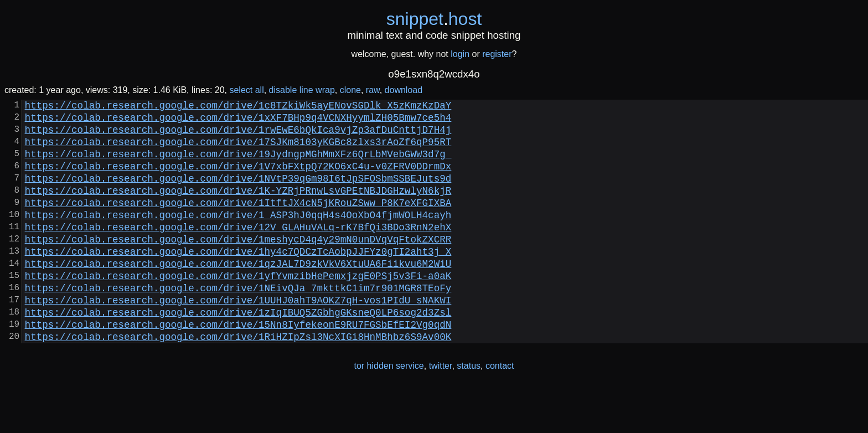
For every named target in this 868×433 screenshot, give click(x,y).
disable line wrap (302, 90)
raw (373, 90)
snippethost (434, 19)
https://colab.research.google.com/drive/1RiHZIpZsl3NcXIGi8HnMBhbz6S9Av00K (238, 380)
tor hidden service (389, 410)
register (497, 54)
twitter (441, 410)
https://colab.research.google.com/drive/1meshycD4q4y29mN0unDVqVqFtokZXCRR (238, 265)
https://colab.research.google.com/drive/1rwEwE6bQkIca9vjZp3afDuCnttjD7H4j (238, 136)
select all (246, 90)
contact (500, 410)
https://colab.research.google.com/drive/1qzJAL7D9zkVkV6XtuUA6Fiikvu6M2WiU (238, 294)
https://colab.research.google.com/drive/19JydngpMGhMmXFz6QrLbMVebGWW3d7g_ (238, 164)
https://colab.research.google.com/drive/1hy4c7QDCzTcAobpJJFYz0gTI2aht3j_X (238, 280)
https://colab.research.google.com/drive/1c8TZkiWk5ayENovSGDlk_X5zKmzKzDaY (238, 107)
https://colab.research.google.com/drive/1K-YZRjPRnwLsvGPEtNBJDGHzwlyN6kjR (238, 208)
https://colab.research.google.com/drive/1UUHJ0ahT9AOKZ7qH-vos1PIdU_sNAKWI (238, 337)
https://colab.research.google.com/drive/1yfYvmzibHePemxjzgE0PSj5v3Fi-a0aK (238, 308)
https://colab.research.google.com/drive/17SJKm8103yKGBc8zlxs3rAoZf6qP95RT (238, 150)
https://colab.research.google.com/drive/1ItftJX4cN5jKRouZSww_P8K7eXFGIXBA (238, 222)
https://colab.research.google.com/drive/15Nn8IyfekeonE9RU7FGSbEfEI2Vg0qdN (238, 366)
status (469, 410)
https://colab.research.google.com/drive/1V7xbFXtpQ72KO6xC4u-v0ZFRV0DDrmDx (238, 179)
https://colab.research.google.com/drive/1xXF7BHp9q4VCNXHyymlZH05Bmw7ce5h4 (238, 121)
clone (350, 90)
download (404, 90)
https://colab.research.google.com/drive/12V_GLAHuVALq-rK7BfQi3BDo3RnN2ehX (238, 251)
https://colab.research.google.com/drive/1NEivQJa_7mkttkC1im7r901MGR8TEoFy (238, 323)
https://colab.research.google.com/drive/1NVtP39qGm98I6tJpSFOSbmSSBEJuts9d (238, 193)
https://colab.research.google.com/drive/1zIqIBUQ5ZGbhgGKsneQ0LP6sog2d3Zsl (238, 352)
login (460, 54)
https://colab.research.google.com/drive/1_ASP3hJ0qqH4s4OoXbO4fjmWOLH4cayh (238, 236)
